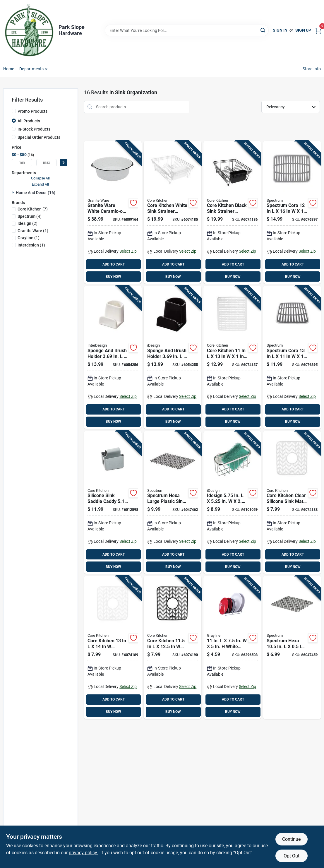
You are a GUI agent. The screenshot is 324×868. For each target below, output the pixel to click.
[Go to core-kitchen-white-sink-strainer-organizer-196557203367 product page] (173, 212)
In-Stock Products (34, 129)
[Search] (263, 30)
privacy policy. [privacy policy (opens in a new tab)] (83, 853)
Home (9, 69)
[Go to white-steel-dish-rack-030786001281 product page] (232, 647)
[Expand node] (14, 192)
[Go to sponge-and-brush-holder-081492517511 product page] (113, 357)
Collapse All (40, 178)
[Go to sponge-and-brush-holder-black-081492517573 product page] (173, 357)
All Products (29, 121)
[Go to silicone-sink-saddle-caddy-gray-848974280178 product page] (113, 503)
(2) (28, 223)
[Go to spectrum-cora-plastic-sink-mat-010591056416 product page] (292, 357)
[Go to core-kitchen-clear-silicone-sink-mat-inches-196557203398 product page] (292, 503)
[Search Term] (187, 30)
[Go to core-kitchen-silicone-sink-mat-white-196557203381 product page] (232, 357)
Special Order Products (39, 137)
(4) (30, 216)
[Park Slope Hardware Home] (29, 30)
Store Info (312, 69)
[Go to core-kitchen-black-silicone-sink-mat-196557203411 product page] (173, 647)
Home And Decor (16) (36, 193)
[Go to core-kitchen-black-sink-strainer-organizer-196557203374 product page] (232, 212)
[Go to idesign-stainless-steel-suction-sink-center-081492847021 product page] (232, 503)
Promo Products (32, 111)
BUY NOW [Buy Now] (113, 277)
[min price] (22, 163)
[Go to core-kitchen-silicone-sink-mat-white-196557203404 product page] (113, 647)
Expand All (40, 184)
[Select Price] (64, 163)
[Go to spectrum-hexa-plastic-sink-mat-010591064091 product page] (292, 647)
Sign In (280, 30)
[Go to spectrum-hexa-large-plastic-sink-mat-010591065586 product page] (173, 503)
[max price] (47, 163)
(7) (33, 209)
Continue (291, 839)
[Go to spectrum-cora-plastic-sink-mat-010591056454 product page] (292, 212)
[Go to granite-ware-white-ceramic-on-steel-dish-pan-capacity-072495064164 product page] (113, 212)
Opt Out (292, 856)
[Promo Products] (14, 111)
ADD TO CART (114, 264)
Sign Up (303, 30)
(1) (33, 231)
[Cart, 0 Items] (318, 30)
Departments (31, 69)
